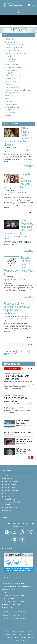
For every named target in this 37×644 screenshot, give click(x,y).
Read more (29, 167)
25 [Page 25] (9, 354)
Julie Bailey (6, 279)
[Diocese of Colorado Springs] (14, 4)
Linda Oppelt (7, 193)
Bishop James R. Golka (9, 373)
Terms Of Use (20, 640)
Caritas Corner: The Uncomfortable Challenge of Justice (23, 423)
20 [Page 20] (21, 351)
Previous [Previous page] (13, 351)
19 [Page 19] (18, 351)
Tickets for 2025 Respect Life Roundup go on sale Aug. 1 (11, 262)
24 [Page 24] (5, 354)
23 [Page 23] (31, 351)
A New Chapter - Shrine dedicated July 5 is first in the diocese (11, 132)
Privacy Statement (27, 637)
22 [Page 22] (28, 351)
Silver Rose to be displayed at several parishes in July (11, 225)
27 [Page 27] (15, 354)
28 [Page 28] (18, 354)
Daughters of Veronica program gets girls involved (11, 178)
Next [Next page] (22, 354)
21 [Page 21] (25, 351)
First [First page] (7, 351)
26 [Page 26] (12, 354)
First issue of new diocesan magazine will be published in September (17, 308)
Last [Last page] (28, 354)
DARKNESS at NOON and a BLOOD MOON (18, 432)
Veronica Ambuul (8, 150)
